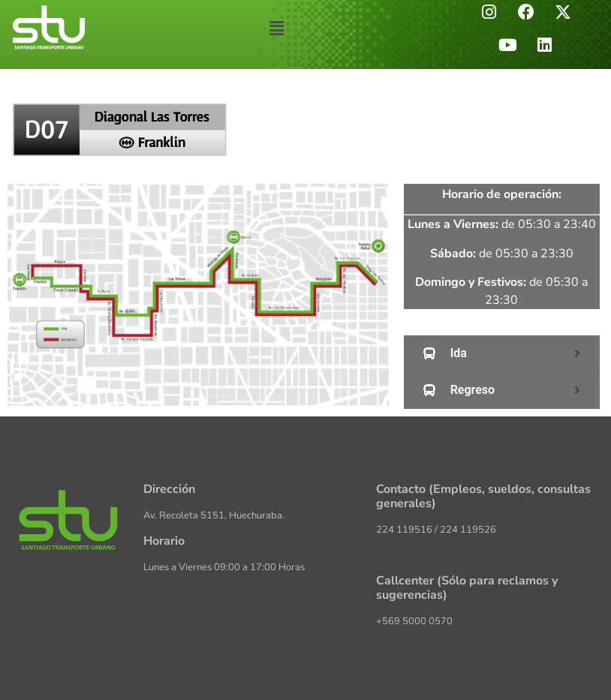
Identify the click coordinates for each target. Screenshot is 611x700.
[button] (277, 29)
